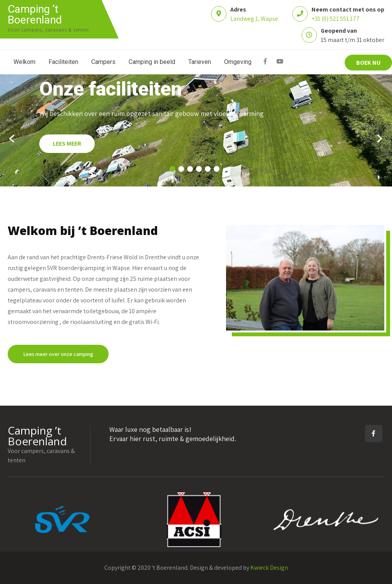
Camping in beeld (152, 62)
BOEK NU (368, 63)
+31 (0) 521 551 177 (336, 19)
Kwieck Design (269, 568)
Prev (13, 139)
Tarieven (200, 62)
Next (379, 139)
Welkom (24, 62)
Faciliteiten (63, 62)
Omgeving (238, 62)
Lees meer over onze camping (58, 354)
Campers (103, 62)
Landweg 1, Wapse (254, 19)
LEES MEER (67, 143)
